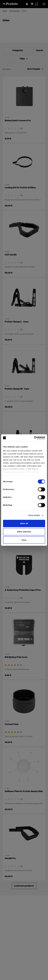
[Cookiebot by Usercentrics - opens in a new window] (34, 438)
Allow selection (24, 532)
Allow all (24, 523)
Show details (34, 515)
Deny (24, 540)
